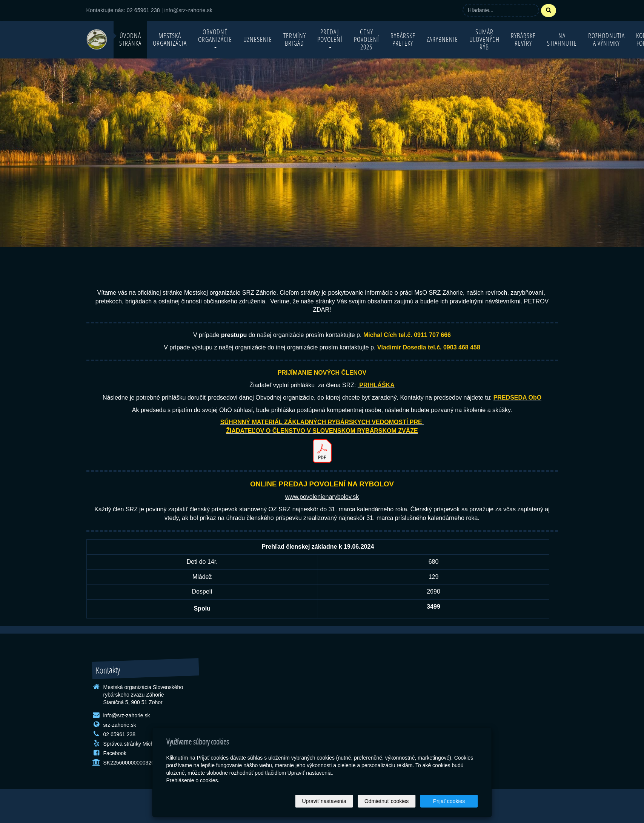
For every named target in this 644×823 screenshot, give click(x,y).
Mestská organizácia (170, 39)
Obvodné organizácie (215, 38)
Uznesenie (258, 39)
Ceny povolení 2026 (367, 39)
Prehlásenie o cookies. (193, 780)
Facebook (115, 753)
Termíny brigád (295, 39)
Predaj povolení (330, 38)
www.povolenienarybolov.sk (322, 497)
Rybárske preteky (403, 39)
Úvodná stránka (130, 39)
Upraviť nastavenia (324, 801)
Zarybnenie (442, 39)
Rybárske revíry (523, 39)
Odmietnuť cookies (387, 801)
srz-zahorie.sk (120, 725)
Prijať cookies (449, 801)
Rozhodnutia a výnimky (606, 39)
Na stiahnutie (562, 39)
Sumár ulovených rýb (484, 39)
